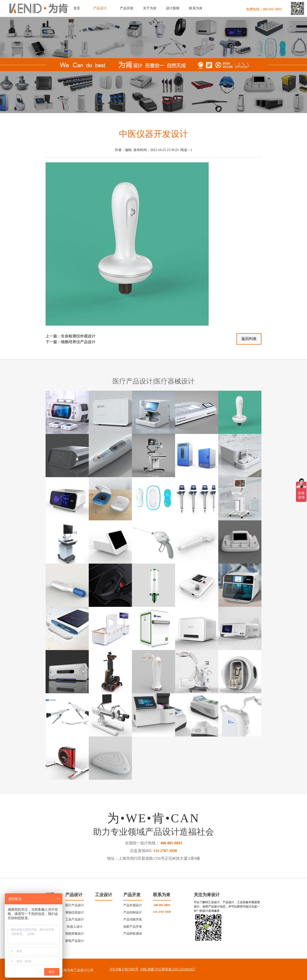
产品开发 (132, 895)
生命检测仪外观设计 (78, 336)
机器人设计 (75, 927)
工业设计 (104, 895)
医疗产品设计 (75, 905)
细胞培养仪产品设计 (78, 342)
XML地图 (147, 969)
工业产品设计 (75, 919)
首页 (77, 8)
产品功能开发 (133, 919)
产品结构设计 (133, 912)
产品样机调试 (133, 934)
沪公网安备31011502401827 (175, 969)
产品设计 (74, 895)
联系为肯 (162, 895)
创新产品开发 (133, 927)
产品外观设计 (133, 905)
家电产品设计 (75, 941)
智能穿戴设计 (75, 934)
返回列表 (249, 339)
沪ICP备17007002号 (124, 969)
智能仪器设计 (75, 912)
